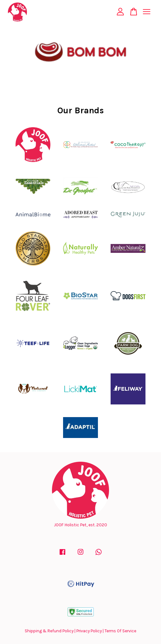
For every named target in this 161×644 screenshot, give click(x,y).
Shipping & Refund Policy (49, 631)
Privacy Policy (89, 631)
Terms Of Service (120, 631)
